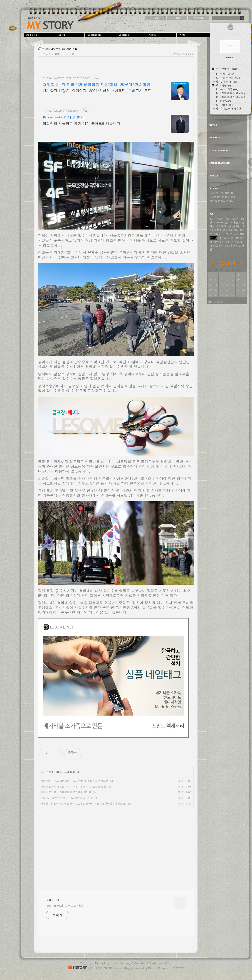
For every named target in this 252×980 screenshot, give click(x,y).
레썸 (242, 234)
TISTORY (179, 968)
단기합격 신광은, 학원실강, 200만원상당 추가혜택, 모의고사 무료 (97, 91)
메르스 (237, 246)
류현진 (228, 246)
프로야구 (227, 234)
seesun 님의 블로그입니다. (65, 906)
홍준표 (237, 222)
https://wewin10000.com (61, 111)
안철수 (217, 234)
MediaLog (39, 35)
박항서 (226, 230)
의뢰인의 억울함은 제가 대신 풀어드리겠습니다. (82, 123)
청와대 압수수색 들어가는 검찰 (60, 49)
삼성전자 (218, 246)
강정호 (218, 230)
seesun (50, 25)
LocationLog (100, 35)
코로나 (220, 219)
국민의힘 (219, 242)
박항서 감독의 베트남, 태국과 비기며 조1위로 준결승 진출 (73, 786)
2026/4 (227, 263)
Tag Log (86, 963)
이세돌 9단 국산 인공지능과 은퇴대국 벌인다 (66, 792)
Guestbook (131, 35)
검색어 (229, 222)
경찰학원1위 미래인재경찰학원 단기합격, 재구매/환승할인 (97, 85)
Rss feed (217, 302)
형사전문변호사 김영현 (64, 117)
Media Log (102, 963)
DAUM (152, 968)
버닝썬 (228, 226)
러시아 (235, 230)
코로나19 (218, 222)
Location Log (122, 963)
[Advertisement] (76, 842)
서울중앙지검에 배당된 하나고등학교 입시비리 (67, 798)
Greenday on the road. (223, 197)
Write (192, 35)
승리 (236, 234)
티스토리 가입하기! (101, 968)
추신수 (229, 242)
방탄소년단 (232, 219)
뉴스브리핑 (45, 54)
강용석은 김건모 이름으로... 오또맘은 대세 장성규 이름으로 (74, 781)
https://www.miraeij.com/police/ (67, 78)
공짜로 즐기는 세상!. (221, 201)
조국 (212, 219)
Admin (162, 35)
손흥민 (237, 226)
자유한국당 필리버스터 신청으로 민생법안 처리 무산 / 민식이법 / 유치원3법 (83, 803)
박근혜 (219, 226)
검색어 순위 (226, 238)
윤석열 (213, 238)
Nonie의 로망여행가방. (222, 193)
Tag (70, 35)
